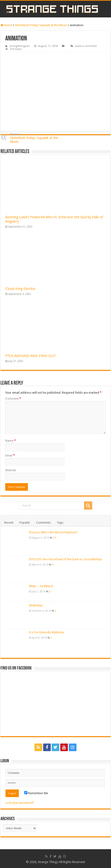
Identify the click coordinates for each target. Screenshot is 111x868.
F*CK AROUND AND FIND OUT (31, 356)
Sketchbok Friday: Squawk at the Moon (41, 25)
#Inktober (36, 605)
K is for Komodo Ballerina (46, 632)
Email (10, 455)
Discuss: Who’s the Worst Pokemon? (53, 532)
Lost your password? (20, 803)
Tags (60, 523)
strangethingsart (20, 46)
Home (6, 25)
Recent (9, 523)
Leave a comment (86, 46)
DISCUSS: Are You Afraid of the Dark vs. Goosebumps (66, 559)
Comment (13, 399)
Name (10, 441)
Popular (25, 523)
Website (11, 470)
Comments (43, 523)
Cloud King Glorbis (20, 289)
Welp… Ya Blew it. (41, 586)
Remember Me (36, 793)
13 (54, 538)
